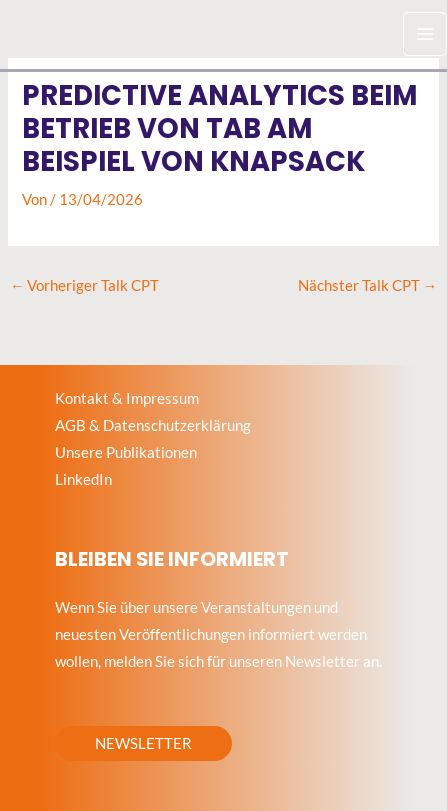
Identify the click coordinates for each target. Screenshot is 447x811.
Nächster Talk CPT (368, 285)
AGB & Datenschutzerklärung (153, 425)
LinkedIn (83, 479)
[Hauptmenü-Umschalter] (425, 34)
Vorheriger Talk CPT (85, 285)
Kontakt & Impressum (127, 398)
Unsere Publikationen (126, 452)
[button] (143, 743)
